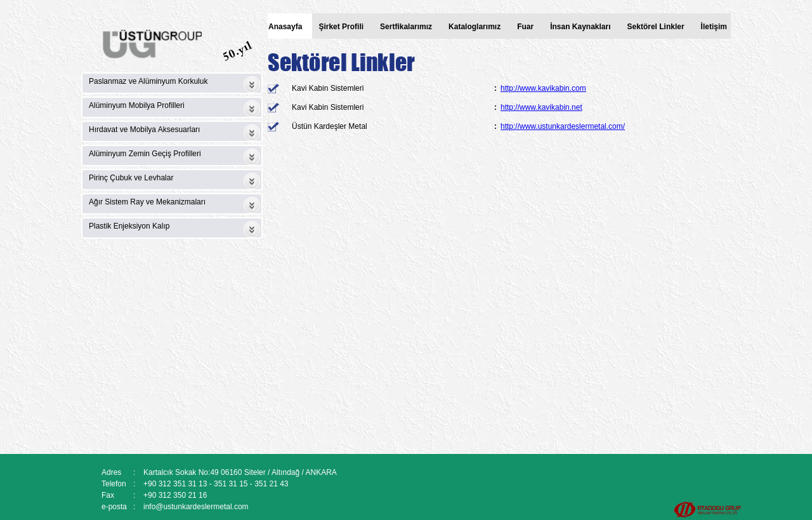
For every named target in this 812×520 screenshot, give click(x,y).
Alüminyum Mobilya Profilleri (137, 105)
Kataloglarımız (475, 27)
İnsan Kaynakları (580, 27)
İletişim (714, 27)
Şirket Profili (341, 27)
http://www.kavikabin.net (541, 107)
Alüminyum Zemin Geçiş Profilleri (145, 154)
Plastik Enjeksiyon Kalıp (129, 226)
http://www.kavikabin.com (543, 88)
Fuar (525, 27)
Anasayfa (285, 27)
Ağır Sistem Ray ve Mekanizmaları (147, 202)
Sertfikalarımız (406, 27)
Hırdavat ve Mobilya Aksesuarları (144, 130)
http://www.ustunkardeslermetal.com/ (563, 126)
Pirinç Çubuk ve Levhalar (131, 178)
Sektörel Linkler (656, 27)
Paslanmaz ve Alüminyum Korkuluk (148, 81)
